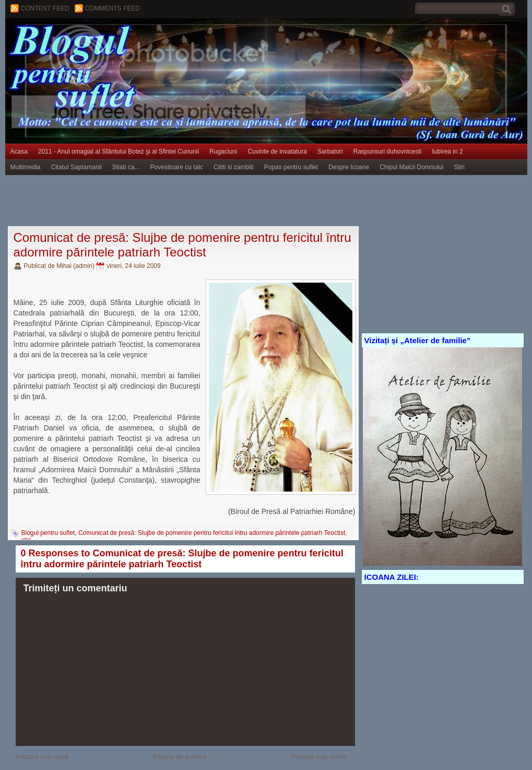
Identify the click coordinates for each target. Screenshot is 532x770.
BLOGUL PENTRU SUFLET (123, 39)
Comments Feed (113, 8)
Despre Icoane (349, 167)
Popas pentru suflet (291, 167)
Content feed (45, 8)
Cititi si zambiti (234, 167)
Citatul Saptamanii (76, 167)
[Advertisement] (195, 201)
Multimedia (26, 167)
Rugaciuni (223, 151)
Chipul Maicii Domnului (411, 167)
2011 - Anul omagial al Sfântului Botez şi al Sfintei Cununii (119, 151)
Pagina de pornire (180, 757)
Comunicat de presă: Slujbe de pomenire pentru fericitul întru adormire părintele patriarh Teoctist (182, 245)
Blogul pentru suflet (48, 533)
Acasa (19, 151)
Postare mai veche (319, 757)
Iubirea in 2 (447, 151)
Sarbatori (330, 151)
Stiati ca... (126, 167)
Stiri (459, 167)
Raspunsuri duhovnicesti (388, 151)
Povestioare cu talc (177, 167)
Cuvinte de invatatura (277, 151)
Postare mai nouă (42, 757)
